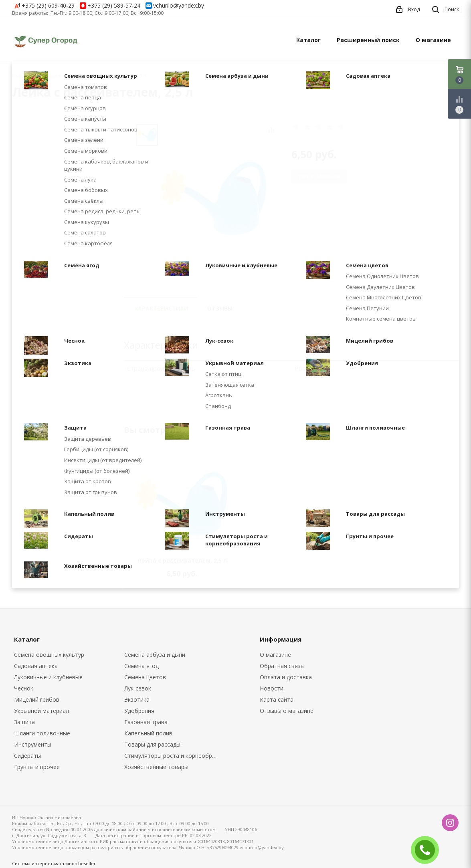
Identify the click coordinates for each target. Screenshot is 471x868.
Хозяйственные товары (156, 767)
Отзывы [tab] (220, 308)
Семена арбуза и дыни (155, 655)
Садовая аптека (36, 666)
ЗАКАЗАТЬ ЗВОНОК (428, 850)
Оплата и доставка (286, 677)
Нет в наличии (319, 176)
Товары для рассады (152, 744)
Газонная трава (146, 722)
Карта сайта (277, 699)
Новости (272, 688)
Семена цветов (145, 677)
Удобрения (139, 711)
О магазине (433, 40)
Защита (24, 722)
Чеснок (24, 688)
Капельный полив (148, 733)
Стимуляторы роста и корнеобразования (174, 756)
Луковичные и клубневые (48, 677)
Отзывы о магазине (287, 711)
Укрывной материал (41, 711)
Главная (22, 76)
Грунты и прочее (37, 767)
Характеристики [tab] (161, 308)
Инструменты (33, 744)
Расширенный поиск (368, 40)
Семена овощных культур (49, 655)
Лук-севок (138, 688)
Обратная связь (282, 666)
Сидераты (27, 756)
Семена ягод (142, 666)
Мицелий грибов (37, 699)
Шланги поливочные (42, 733)
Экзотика (137, 699)
